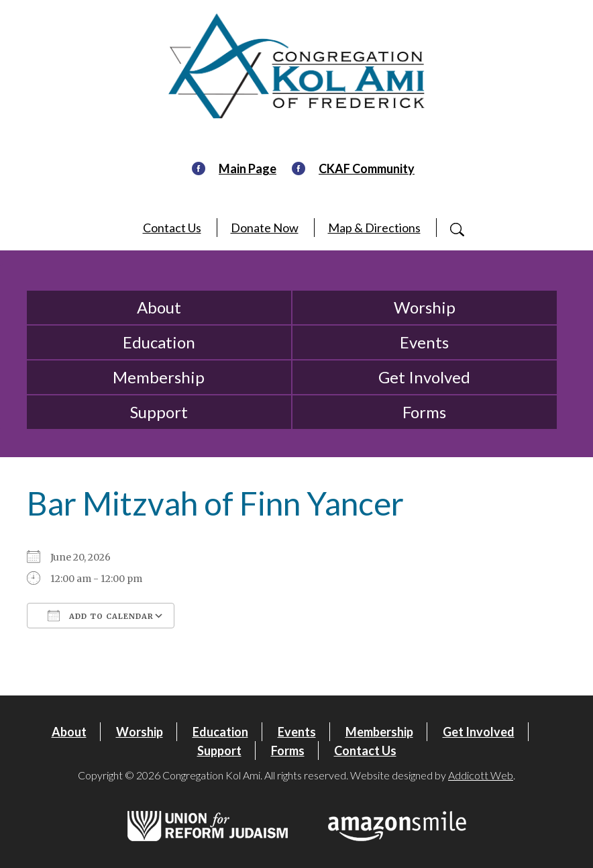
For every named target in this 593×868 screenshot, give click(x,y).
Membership (159, 377)
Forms (424, 412)
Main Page (248, 168)
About (159, 307)
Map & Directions (374, 228)
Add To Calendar (101, 616)
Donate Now (265, 228)
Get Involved (424, 377)
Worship (425, 307)
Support (159, 412)
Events (424, 342)
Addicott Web (481, 775)
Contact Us (172, 228)
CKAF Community (367, 168)
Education (159, 342)
